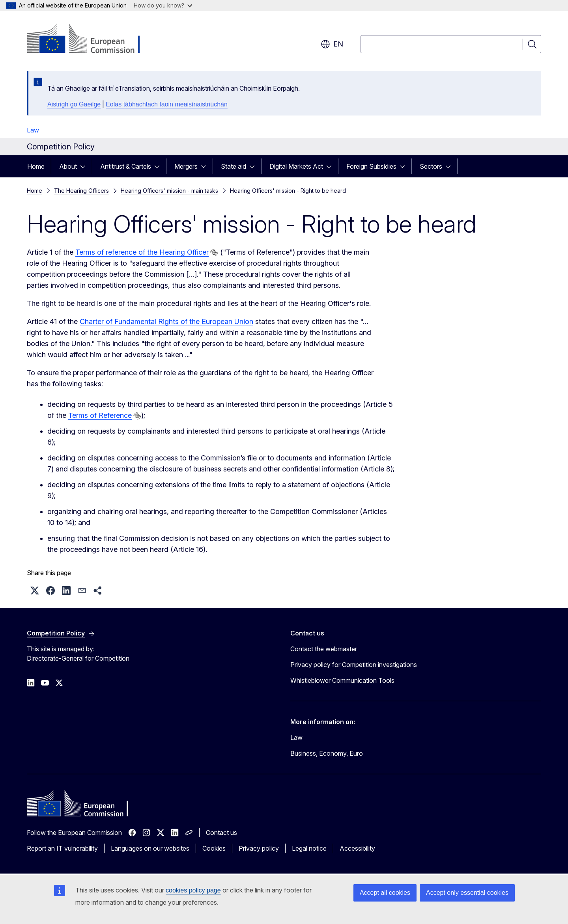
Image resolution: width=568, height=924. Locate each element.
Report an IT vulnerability (62, 848)
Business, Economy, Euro (327, 753)
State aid (234, 166)
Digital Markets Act (296, 166)
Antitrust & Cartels (126, 166)
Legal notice (309, 848)
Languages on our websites (150, 848)
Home (36, 166)
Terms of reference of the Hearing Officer (142, 252)
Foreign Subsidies (371, 166)
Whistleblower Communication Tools (342, 680)
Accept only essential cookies (467, 893)
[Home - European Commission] (91, 39)
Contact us (221, 833)
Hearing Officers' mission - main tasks (169, 191)
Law (33, 130)
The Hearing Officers (81, 191)
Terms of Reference (100, 415)
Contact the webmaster (324, 649)
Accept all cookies (385, 893)
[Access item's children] (85, 166)
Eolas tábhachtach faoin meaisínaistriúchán (167, 104)
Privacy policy (259, 848)
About (68, 166)
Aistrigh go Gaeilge (74, 104)
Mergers (186, 166)
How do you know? (163, 5)
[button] (35, 591)
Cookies (214, 848)
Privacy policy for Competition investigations (354, 665)
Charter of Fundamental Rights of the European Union (166, 321)
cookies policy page (193, 890)
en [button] (332, 44)
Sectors (431, 166)
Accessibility (357, 848)
